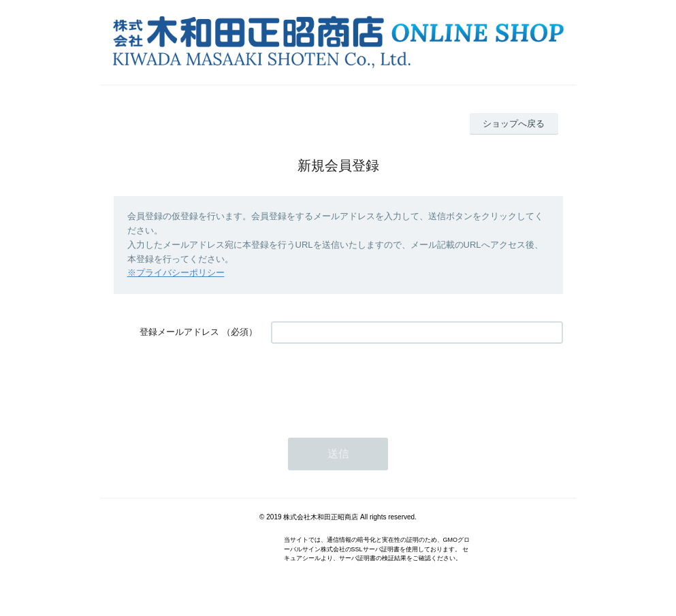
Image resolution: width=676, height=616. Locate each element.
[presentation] (374, 384)
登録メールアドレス (179, 332)
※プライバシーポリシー (176, 273)
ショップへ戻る (514, 124)
